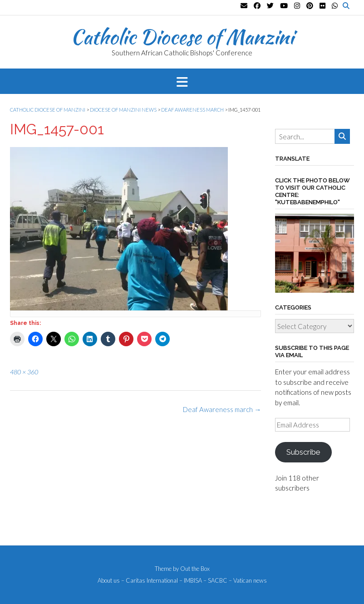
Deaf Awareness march (222, 409)
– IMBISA (191, 581)
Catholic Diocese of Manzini (182, 37)
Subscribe (303, 452)
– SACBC (215, 581)
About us (109, 581)
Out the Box (195, 569)
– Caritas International (150, 581)
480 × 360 (24, 372)
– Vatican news (248, 581)
